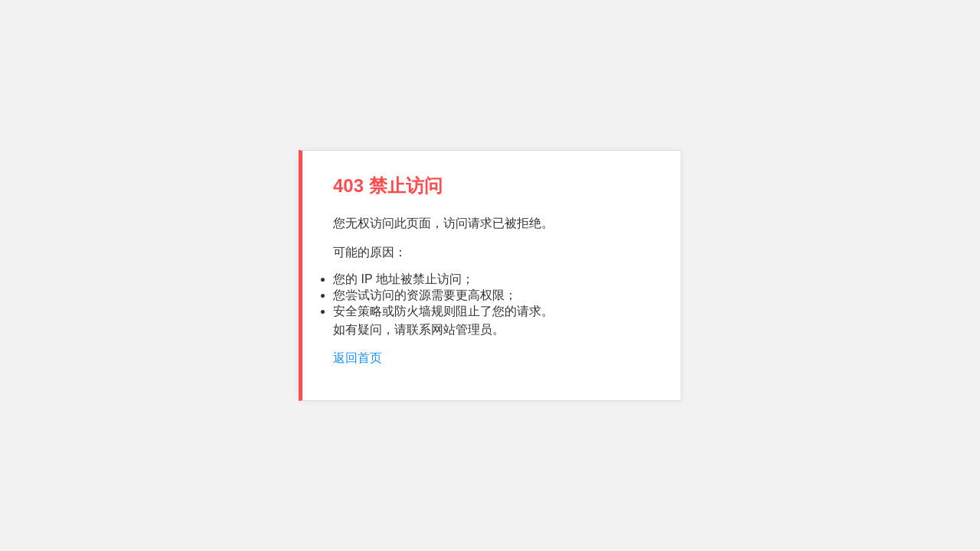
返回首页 (358, 358)
